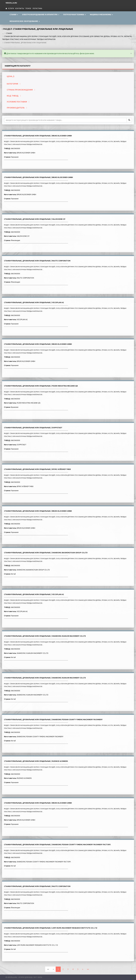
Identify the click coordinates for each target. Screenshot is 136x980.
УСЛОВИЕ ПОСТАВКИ (18, 102)
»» (88, 969)
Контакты (20, 8)
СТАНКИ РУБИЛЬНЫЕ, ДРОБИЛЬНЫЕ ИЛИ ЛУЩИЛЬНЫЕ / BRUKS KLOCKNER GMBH (38, 136)
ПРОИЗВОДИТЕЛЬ (17, 108)
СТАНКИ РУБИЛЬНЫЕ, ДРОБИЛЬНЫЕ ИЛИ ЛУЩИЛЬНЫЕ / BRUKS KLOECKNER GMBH (38, 177)
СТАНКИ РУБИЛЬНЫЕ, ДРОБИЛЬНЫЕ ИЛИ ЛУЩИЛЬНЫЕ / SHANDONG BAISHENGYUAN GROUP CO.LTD (46, 553)
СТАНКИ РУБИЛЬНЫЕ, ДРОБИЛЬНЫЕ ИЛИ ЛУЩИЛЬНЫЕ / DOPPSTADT (33, 428)
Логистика (37, 8)
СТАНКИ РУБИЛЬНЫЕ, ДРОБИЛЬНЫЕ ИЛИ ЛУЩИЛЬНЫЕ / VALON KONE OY (35, 219)
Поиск (28, 8)
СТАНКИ (9, 33)
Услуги (11, 8)
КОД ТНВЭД (14, 96)
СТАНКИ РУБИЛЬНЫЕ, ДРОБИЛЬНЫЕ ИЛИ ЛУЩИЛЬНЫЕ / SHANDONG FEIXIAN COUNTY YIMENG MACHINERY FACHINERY (53, 720)
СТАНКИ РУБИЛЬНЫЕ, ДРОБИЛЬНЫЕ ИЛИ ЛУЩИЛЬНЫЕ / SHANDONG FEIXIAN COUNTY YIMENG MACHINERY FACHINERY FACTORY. (57, 845)
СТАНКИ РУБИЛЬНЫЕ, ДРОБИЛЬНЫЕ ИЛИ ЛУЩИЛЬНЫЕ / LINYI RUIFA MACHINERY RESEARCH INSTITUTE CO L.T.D (51, 928)
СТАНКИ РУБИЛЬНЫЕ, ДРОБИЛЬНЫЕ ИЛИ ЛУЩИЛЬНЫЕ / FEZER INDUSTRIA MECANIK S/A (41, 386)
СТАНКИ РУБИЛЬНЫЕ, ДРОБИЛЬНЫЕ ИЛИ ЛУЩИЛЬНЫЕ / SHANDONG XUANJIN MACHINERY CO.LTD (45, 636)
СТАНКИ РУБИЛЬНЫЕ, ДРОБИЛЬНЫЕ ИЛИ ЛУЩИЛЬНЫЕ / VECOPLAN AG (34, 302)
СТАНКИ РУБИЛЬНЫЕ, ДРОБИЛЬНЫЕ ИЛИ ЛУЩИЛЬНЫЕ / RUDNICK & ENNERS (36, 761)
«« (48, 969)
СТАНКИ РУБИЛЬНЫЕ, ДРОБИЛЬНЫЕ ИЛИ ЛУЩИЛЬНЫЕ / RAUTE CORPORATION (37, 261)
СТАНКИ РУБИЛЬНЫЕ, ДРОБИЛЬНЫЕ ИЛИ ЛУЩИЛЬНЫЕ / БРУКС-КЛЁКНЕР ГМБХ (37, 469)
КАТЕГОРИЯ (14, 84)
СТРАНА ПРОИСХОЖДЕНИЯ (21, 90)
